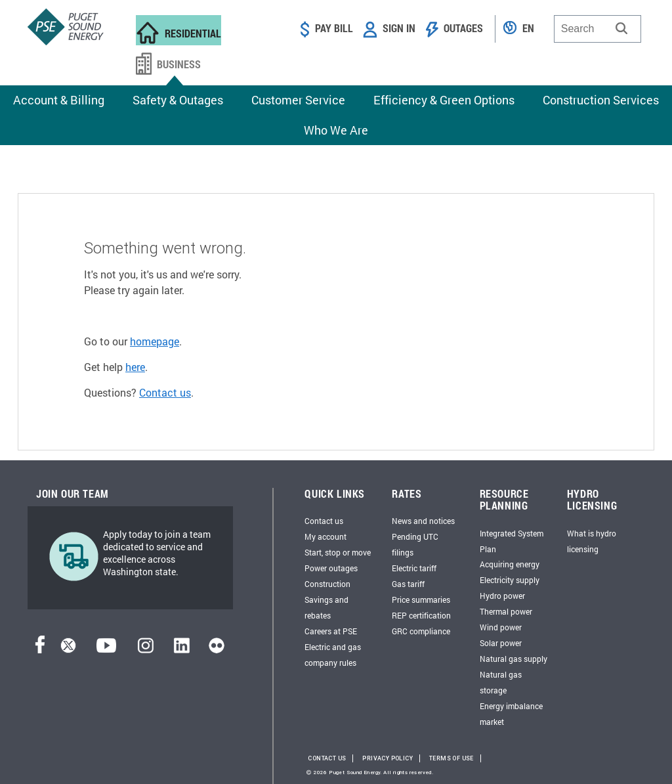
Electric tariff (414, 568)
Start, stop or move (338, 552)
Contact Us (327, 758)
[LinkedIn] (181, 649)
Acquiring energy (510, 564)
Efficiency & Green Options (444, 100)
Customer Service (298, 100)
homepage (155, 341)
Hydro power (502, 596)
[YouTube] (106, 649)
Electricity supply (510, 580)
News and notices (423, 521)
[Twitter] (68, 649)
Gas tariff (408, 584)
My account (325, 536)
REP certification (421, 615)
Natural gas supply (514, 659)
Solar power (501, 643)
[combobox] (598, 29)
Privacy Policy (388, 758)
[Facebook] (40, 649)
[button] (621, 28)
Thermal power (506, 611)
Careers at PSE (331, 631)
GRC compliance (421, 631)
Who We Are (336, 130)
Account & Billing (59, 100)
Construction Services (601, 100)
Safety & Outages (178, 100)
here (135, 367)
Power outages (331, 568)
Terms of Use (451, 758)
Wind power (501, 627)
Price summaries (421, 599)
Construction (327, 584)
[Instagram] (146, 649)
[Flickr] (217, 649)
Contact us (165, 392)
